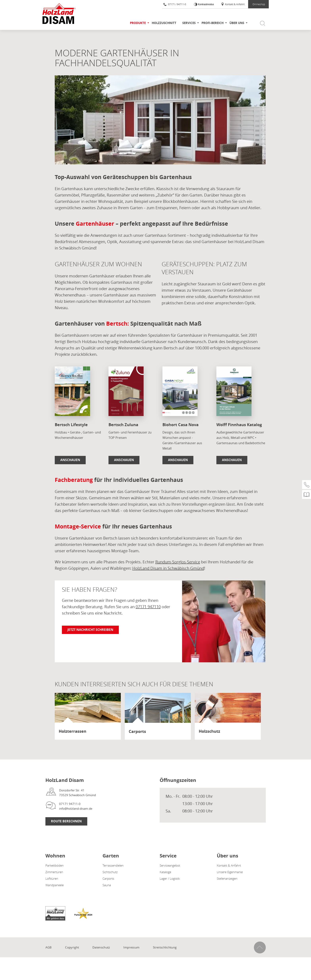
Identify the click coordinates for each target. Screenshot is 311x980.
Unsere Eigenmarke (230, 872)
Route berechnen (66, 821)
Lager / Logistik (170, 878)
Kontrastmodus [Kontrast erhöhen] (205, 4)
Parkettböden (55, 865)
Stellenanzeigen (227, 878)
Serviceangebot (170, 865)
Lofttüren (52, 878)
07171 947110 (148, 607)
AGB (49, 947)
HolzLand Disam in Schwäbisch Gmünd (168, 568)
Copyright (72, 947)
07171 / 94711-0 (175, 4)
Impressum (131, 947)
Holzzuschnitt (164, 23)
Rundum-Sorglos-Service (178, 562)
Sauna (107, 885)
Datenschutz (101, 947)
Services (189, 23)
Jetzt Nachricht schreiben (90, 630)
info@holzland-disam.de (76, 808)
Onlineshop (259, 4)
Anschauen (70, 460)
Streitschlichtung (165, 947)
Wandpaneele (55, 885)
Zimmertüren (54, 872)
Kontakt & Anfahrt (233, 4)
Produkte (138, 23)
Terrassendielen (113, 865)
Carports (108, 878)
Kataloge (165, 872)
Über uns (237, 23)
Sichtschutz (110, 872)
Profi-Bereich (213, 23)
